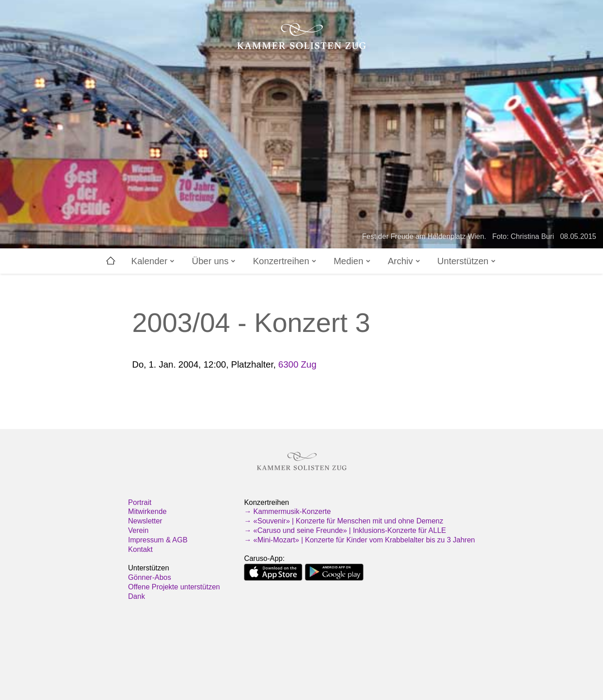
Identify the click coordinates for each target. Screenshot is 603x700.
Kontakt (140, 549)
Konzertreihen (285, 261)
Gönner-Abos (150, 577)
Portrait (140, 502)
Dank (137, 596)
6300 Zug (297, 364)
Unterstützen (467, 261)
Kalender (154, 261)
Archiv (404, 261)
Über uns (215, 261)
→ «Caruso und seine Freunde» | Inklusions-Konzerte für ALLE (345, 530)
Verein (138, 530)
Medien (353, 261)
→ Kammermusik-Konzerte (287, 511)
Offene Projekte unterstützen (174, 587)
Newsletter (145, 521)
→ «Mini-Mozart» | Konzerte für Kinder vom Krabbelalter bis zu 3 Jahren (359, 540)
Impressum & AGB (158, 540)
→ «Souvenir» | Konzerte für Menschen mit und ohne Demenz (344, 521)
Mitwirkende (147, 511)
